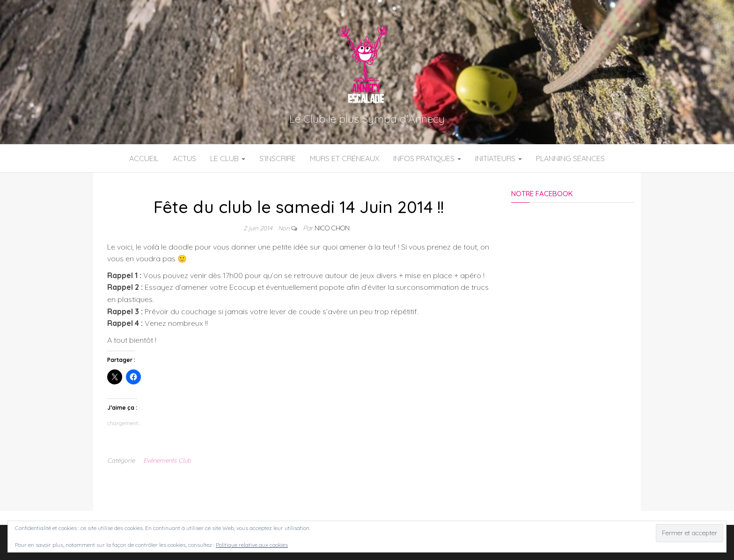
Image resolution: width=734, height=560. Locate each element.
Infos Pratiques (427, 158)
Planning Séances (570, 158)
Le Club (228, 158)
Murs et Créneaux (345, 158)
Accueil (144, 158)
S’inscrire (278, 158)
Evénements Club (167, 460)
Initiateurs (499, 158)
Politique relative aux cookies (252, 545)
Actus (184, 158)
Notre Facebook (542, 194)
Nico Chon (332, 228)
